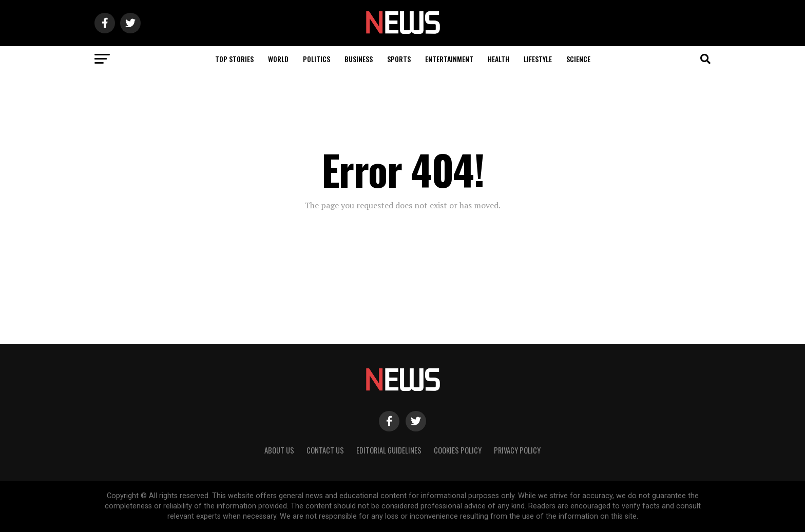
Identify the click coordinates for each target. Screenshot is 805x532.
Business (359, 59)
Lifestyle (538, 59)
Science (578, 59)
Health (499, 59)
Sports (399, 59)
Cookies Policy (458, 450)
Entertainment (449, 59)
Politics (317, 59)
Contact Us (325, 450)
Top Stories (234, 59)
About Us (279, 450)
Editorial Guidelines (389, 450)
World (278, 59)
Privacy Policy (517, 450)
